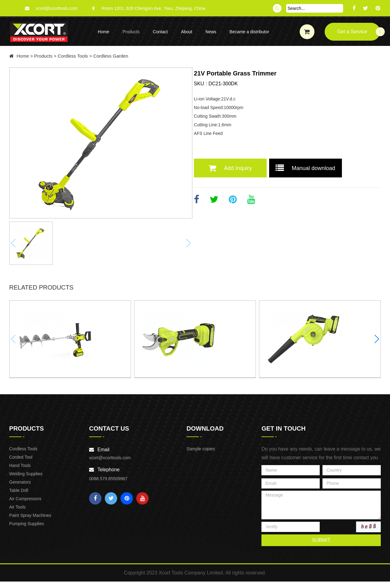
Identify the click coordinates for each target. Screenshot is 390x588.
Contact (160, 32)
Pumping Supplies (28, 528)
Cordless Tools (74, 56)
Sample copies (200, 453)
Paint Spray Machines (31, 520)
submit (320, 544)
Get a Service (359, 32)
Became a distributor (249, 32)
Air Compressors (26, 503)
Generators (21, 486)
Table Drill (20, 495)
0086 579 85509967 (109, 483)
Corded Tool (22, 461)
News (211, 32)
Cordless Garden (112, 56)
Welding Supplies (27, 478)
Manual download (322, 168)
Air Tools (18, 511)
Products (131, 32)
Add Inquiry (247, 168)
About (187, 32)
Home (103, 32)
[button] (376, 338)
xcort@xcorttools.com (57, 8)
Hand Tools (21, 470)
